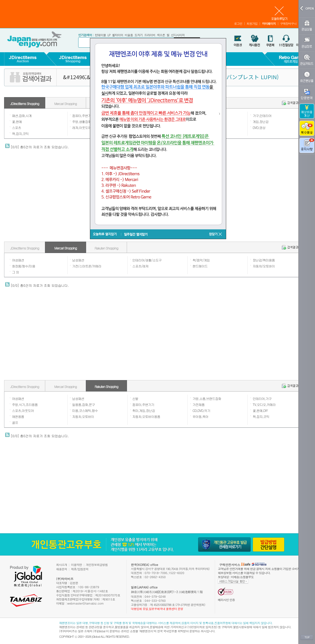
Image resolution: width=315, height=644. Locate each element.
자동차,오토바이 (83, 416)
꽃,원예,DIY (260, 410)
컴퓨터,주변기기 (83, 115)
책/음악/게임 (201, 260)
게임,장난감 (261, 121)
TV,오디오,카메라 (264, 404)
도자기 (138, 35)
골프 (15, 422)
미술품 (129, 35)
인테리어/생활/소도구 (147, 260)
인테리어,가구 (262, 398)
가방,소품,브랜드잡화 (207, 398)
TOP (307, 637)
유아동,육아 (200, 416)
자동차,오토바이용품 (146, 416)
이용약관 (77, 565)
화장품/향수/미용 (24, 266)
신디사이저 (178, 35)
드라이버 (150, 35)
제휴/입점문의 (80, 569)
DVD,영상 (259, 127)
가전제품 (198, 404)
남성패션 (78, 260)
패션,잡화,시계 (22, 115)
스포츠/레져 (140, 266)
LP (109, 35)
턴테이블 (100, 35)
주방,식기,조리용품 (25, 404)
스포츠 (16, 127)
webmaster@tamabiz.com (86, 603)
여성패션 (18, 260)
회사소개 (62, 565)
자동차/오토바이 (264, 266)
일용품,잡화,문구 (84, 404)
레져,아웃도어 (82, 127)
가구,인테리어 (262, 115)
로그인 (238, 24)
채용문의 (62, 569)
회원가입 (252, 24)
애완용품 (18, 416)
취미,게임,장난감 (144, 410)
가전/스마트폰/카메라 (87, 266)
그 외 (15, 272)
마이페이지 (269, 24)
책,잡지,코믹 (20, 133)
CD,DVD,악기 (201, 410)
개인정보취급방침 (97, 565)
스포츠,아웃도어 (23, 410)
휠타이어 (117, 35)
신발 (135, 398)
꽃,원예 (17, 121)
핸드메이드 (200, 266)
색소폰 (161, 35)
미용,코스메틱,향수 (85, 410)
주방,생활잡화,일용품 (87, 121)
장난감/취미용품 (264, 260)
